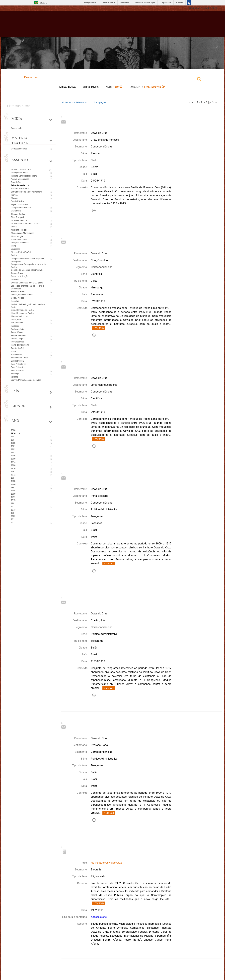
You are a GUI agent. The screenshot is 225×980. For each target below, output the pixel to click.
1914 (13, 462)
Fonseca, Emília (18, 292)
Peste (14, 246)
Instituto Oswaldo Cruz (21, 170)
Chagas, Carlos (18, 214)
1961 (13, 503)
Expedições (16, 182)
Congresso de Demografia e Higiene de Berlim (29, 266)
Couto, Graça (17, 273)
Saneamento (17, 355)
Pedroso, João (17, 329)
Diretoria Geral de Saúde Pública (26, 224)
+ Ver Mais (99, 328)
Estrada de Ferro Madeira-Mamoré (26, 192)
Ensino (14, 227)
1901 (13, 446)
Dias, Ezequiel (17, 217)
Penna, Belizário (18, 335)
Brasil (43, 3)
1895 (13, 481)
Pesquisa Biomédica (20, 243)
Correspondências (19, 149)
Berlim (14, 255)
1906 (13, 456)
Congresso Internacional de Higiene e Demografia (28, 260)
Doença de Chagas (20, 173)
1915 (13, 500)
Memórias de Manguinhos (22, 233)
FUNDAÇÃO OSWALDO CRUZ (203, 8)
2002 (13, 516)
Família (14, 195)
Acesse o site (99, 917)
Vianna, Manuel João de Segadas (26, 380)
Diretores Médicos (19, 220)
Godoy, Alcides (18, 298)
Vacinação (16, 249)
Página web (16, 128)
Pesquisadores (18, 342)
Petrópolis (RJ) (18, 348)
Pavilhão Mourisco (19, 240)
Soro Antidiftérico (19, 364)
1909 (13, 459)
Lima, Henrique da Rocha (22, 310)
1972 (13, 475)
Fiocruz (16, 8)
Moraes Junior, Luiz (20, 316)
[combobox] (112, 80)
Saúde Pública (17, 201)
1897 (13, 488)
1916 (13, 468)
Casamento (16, 211)
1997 (13, 513)
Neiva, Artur (16, 320)
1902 (13, 449)
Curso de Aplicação (20, 276)
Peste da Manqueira (20, 345)
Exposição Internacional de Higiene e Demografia (27, 287)
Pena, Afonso (17, 332)
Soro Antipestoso (19, 367)
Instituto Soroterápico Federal (24, 176)
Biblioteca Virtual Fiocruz (98, 26)
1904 (13, 440)
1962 (13, 472)
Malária (14, 198)
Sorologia (15, 374)
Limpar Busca (67, 87)
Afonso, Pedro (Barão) (21, 252)
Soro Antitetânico (19, 371)
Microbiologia (17, 236)
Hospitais (15, 301)
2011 (13, 519)
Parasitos (15, 326)
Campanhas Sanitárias (21, 208)
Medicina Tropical (19, 230)
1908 (13, 465)
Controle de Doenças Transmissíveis (27, 270)
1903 (13, 453)
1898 (13, 491)
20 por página (101, 102)
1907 (13, 437)
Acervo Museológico (20, 179)
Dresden (15, 280)
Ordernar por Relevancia (76, 102)
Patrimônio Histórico (20, 189)
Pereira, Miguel (18, 339)
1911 (13, 497)
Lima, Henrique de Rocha (22, 313)
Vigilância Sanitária (19, 204)
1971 (13, 507)
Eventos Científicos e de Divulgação (27, 283)
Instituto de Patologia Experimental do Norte (28, 306)
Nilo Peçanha (17, 323)
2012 (13, 523)
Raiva (14, 351)
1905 (13, 443)
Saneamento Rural (19, 358)
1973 (13, 510)
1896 (13, 484)
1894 (13, 478)
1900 (13, 430)
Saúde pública (17, 361)
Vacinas (14, 377)
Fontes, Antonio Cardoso (22, 295)
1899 (13, 494)
